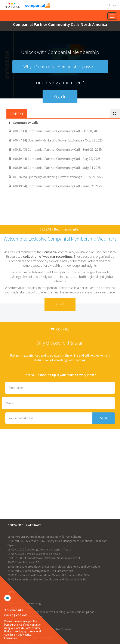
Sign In (60, 97)
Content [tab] (17, 114)
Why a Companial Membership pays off (60, 67)
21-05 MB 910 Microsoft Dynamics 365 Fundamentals (40, 571)
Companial (50, 252)
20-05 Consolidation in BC (23, 562)
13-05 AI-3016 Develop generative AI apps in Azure (39, 549)
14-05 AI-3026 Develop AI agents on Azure (34, 554)
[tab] (115, 114)
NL (109, 5)
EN (114, 5)
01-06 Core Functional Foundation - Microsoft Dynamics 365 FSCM (49, 575)
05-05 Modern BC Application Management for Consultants (44, 537)
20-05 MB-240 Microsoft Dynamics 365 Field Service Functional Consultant (54, 567)
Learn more (11, 638)
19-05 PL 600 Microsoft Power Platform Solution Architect (44, 558)
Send (104, 418)
